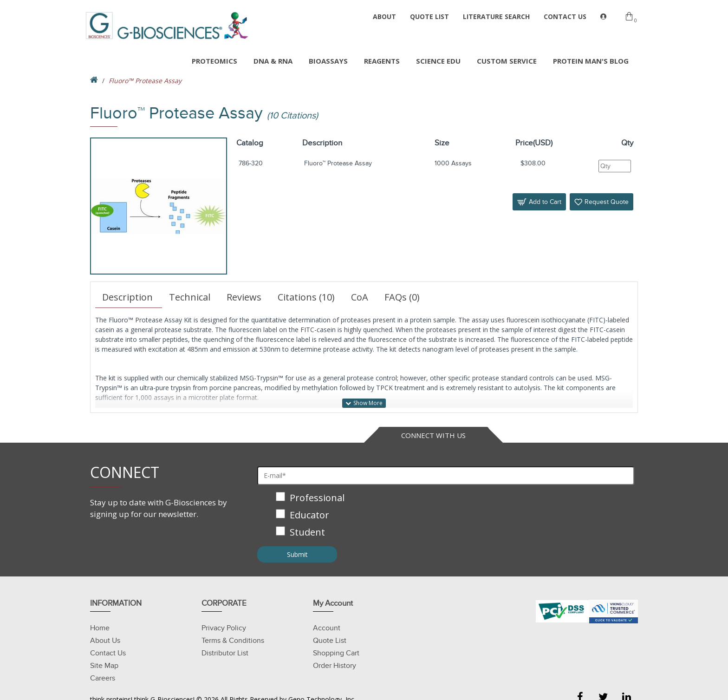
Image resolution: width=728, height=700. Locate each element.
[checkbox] (446, 516)
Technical (190, 297)
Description (127, 297)
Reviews (244, 297)
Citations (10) (306, 297)
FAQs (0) (402, 297)
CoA (360, 297)
